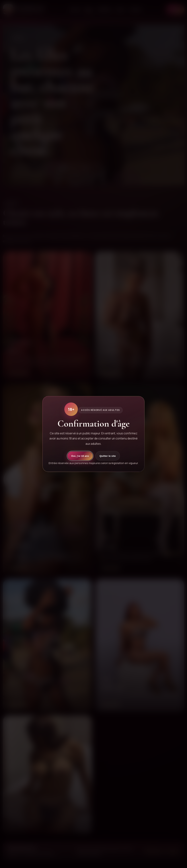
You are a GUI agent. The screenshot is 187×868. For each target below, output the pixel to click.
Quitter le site (108, 456)
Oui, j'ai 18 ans (80, 456)
